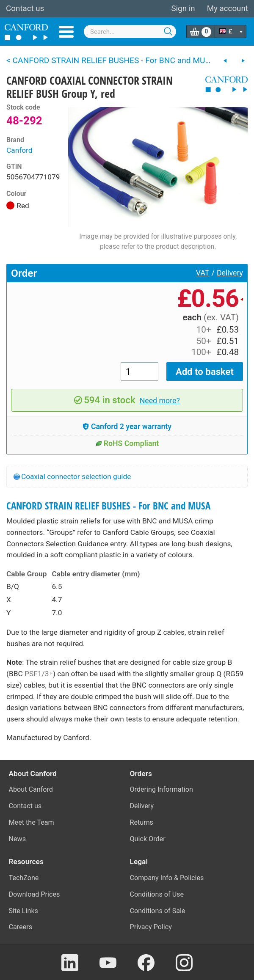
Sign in (183, 8)
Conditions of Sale (158, 911)
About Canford (31, 789)
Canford (19, 150)
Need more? (160, 401)
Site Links (23, 911)
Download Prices (35, 894)
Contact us (25, 8)
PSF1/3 (39, 674)
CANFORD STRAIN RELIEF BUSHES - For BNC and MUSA (108, 506)
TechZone (24, 878)
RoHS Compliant (127, 443)
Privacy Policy (151, 927)
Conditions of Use (157, 894)
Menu (66, 32)
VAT (203, 273)
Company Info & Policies (167, 878)
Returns (142, 822)
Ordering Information (162, 789)
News (18, 839)
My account (228, 8)
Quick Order (148, 839)
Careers (21, 927)
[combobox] (130, 32)
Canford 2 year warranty (127, 427)
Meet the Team (32, 822)
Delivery (230, 273)
